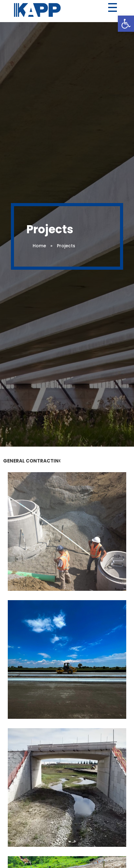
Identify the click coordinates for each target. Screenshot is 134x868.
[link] (126, 24)
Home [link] (39, 246)
